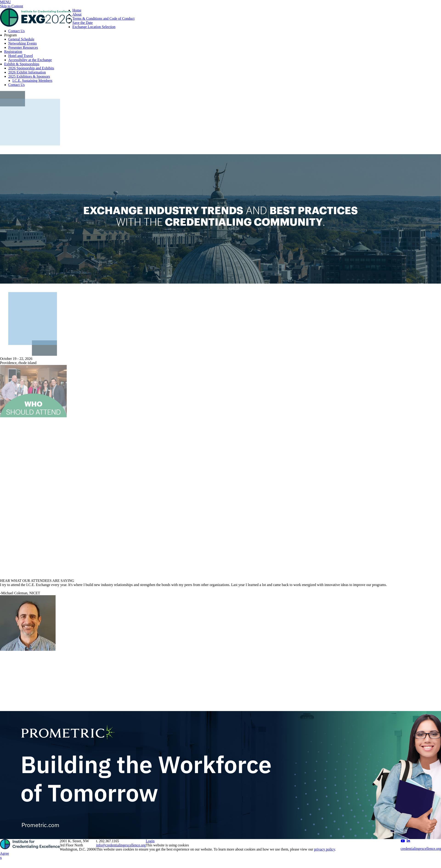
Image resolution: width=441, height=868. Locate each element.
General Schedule (21, 39)
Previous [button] (8, 632)
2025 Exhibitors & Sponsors (29, 76)
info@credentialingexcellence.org (121, 845)
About (77, 14)
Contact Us (17, 31)
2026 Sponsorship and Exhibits (31, 68)
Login (150, 841)
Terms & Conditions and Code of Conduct (103, 18)
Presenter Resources (23, 47)
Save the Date (83, 23)
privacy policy (324, 849)
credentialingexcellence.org (421, 849)
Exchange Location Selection (94, 27)
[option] (220, 615)
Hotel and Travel (21, 56)
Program (10, 35)
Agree (4, 853)
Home (77, 10)
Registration (13, 52)
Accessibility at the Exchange (30, 60)
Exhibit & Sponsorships (22, 64)
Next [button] (433, 632)
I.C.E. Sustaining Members (32, 81)
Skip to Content (11, 6)
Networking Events (23, 43)
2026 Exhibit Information (27, 72)
